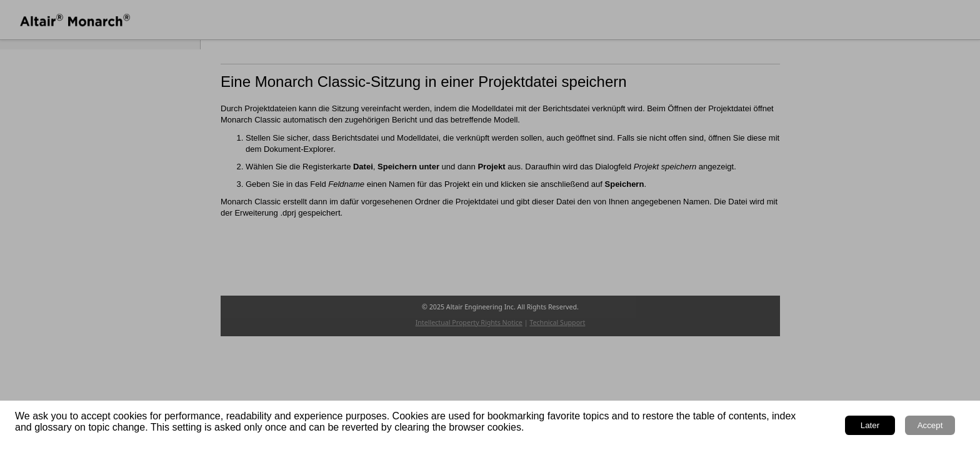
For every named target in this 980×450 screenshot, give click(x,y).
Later (870, 425)
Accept (930, 425)
